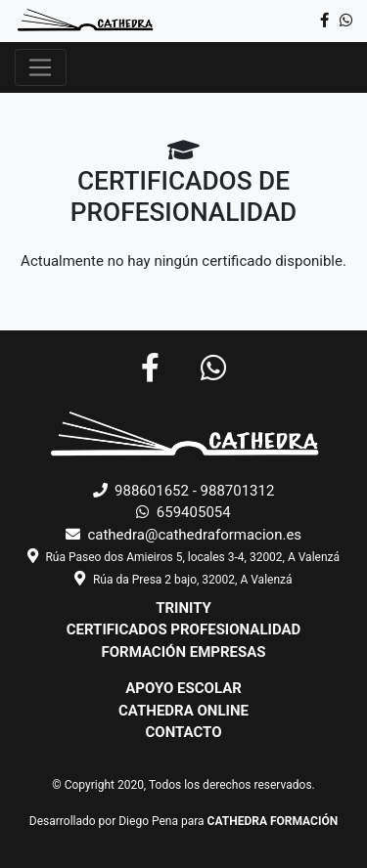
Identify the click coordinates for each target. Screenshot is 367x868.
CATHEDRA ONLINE (183, 711)
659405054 (183, 512)
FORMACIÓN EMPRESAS (183, 652)
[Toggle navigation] (41, 67)
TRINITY (183, 608)
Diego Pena (148, 821)
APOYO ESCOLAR (183, 688)
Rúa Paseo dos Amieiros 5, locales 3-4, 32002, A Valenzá (192, 557)
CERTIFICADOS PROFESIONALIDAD (184, 629)
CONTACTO (183, 732)
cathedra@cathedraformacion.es (183, 535)
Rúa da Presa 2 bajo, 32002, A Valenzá (193, 580)
